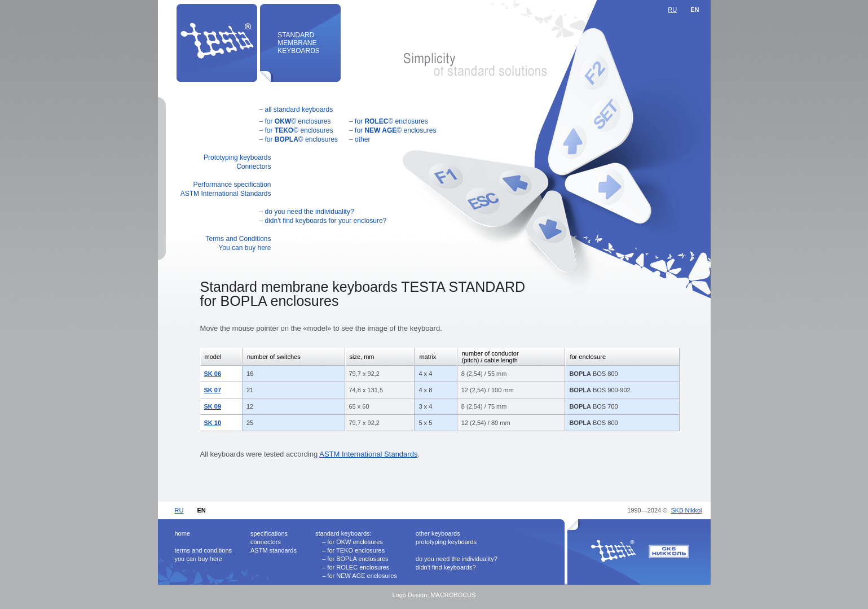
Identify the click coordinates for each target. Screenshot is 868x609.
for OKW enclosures (355, 542)
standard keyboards (343, 533)
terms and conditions (204, 550)
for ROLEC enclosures (358, 567)
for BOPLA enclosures (358, 559)
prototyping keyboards (446, 542)
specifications (269, 533)
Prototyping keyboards (237, 157)
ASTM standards (274, 550)
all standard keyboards (299, 109)
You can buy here (245, 248)
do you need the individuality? (310, 212)
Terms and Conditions (238, 239)
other (362, 139)
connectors (266, 542)
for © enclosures (298, 121)
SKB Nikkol (686, 510)
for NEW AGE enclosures (362, 576)
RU (672, 10)
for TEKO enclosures (356, 550)
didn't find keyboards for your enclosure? (326, 221)
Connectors (254, 167)
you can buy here (199, 559)
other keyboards (438, 533)
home (183, 533)
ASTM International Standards (226, 194)
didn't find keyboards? (446, 567)
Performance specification (232, 185)
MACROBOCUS (453, 595)
